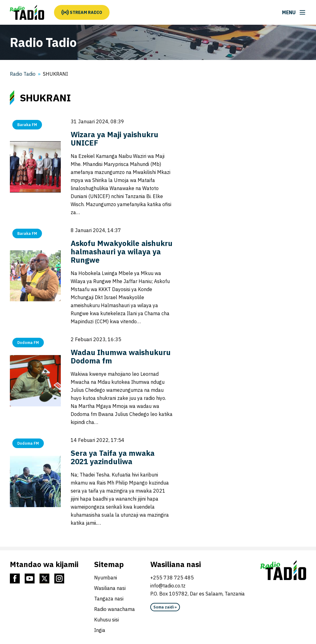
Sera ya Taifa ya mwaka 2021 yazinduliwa (113, 457)
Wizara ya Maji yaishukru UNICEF (114, 139)
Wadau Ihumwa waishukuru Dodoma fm (121, 356)
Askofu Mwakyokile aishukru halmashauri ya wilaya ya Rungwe (122, 252)
